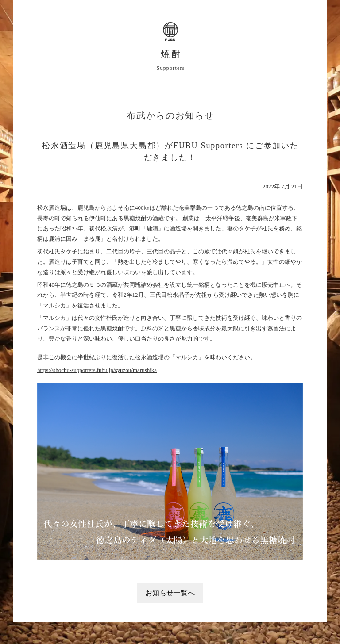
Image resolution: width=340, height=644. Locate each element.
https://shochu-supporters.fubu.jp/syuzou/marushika (97, 370)
